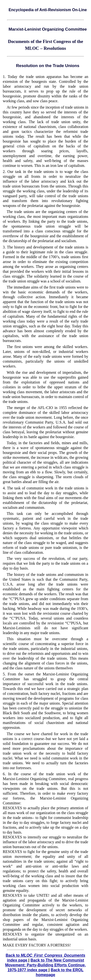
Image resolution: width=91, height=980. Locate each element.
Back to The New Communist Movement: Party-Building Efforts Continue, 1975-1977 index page (45, 965)
